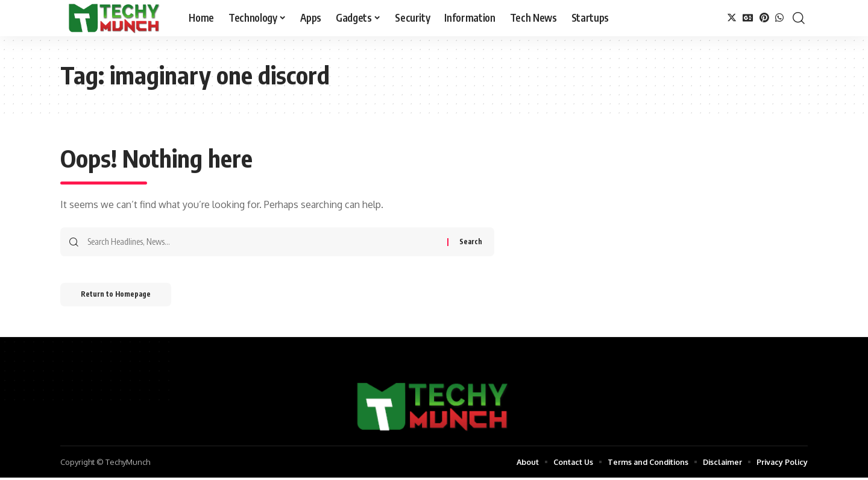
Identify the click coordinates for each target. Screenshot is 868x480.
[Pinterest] (764, 18)
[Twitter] (732, 18)
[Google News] (748, 18)
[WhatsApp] (779, 18)
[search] (799, 18)
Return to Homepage (120, 296)
